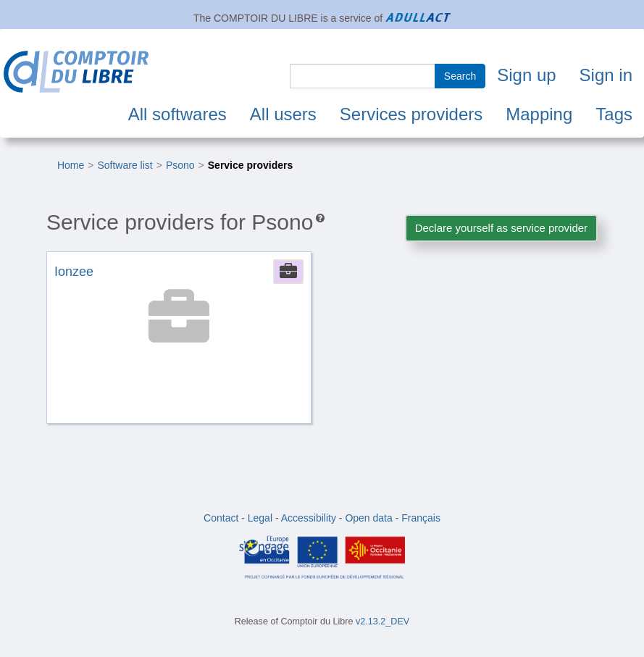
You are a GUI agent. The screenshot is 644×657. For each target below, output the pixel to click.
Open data (368, 518)
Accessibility (309, 518)
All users (283, 114)
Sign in (606, 75)
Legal (260, 518)
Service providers (251, 165)
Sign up (526, 75)
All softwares (177, 114)
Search (460, 76)
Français (421, 518)
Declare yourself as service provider (501, 228)
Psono (180, 165)
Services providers (411, 114)
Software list (125, 165)
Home (71, 165)
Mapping (539, 114)
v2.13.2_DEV (382, 622)
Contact (221, 518)
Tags (614, 114)
